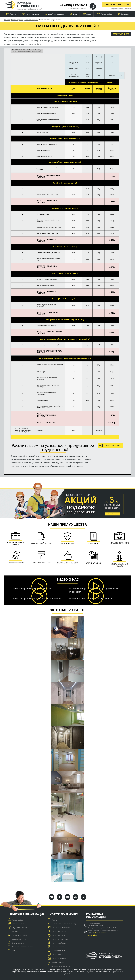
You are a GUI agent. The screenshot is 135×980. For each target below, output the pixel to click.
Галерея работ (104, 14)
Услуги (54, 920)
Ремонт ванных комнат (61, 928)
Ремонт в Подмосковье (60, 939)
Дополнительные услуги (61, 966)
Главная (11, 14)
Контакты (123, 14)
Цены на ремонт (18, 924)
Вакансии (15, 932)
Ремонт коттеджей (59, 958)
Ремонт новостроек (59, 932)
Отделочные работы (20, 928)
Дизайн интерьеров (54, 14)
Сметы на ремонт (17, 20)
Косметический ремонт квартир (64, 924)
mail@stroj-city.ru (99, 933)
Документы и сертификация (22, 947)
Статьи (14, 951)
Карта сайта (92, 935)
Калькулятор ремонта (20, 935)
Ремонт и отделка (31, 14)
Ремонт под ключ (58, 935)
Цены (74, 14)
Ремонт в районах (59, 943)
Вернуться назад (121, 34)
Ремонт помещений (31, 20)
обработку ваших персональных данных (79, 972)
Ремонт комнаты (58, 947)
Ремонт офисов (57, 955)
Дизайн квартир (58, 962)
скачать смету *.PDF (110, 446)
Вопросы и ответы (19, 939)
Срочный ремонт (58, 951)
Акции (87, 14)
